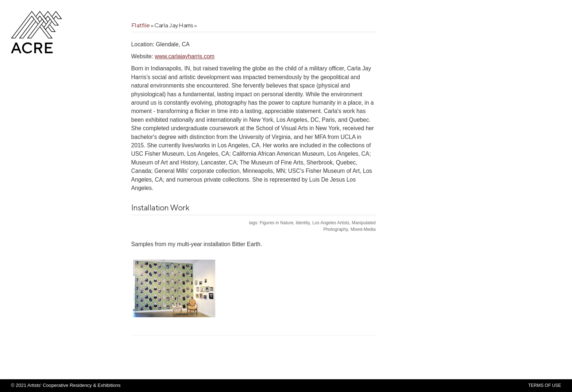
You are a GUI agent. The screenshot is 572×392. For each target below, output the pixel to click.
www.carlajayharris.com (185, 56)
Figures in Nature (277, 223)
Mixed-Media (363, 229)
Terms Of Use (545, 385)
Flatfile (141, 25)
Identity (303, 223)
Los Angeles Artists (331, 223)
